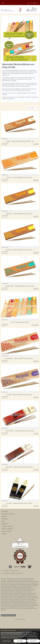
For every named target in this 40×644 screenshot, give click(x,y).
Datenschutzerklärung (8, 514)
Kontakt (4, 516)
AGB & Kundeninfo (7, 529)
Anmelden (28, 3)
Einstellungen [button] (7, 641)
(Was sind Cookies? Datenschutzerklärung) (11, 633)
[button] (3, 3)
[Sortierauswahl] (32, 108)
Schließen (20, 641)
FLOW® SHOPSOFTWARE (20, 619)
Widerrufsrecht (6, 531)
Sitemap (4, 534)
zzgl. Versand (4, 145)
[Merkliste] (31, 3)
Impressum (5, 511)
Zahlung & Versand (7, 526)
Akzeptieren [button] (33, 641)
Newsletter (5, 524)
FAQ (3, 521)
